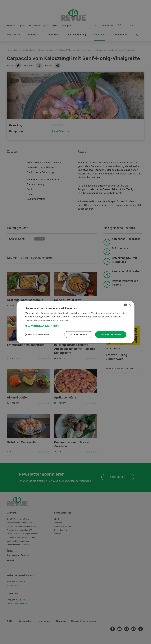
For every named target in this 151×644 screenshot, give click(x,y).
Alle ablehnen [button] (79, 334)
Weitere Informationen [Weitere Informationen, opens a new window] (58, 320)
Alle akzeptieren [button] (111, 334)
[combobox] (126, 305)
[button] (75, 326)
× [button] (130, 305)
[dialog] (75, 322)
